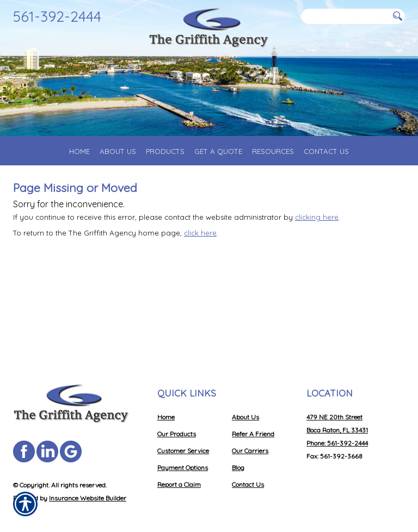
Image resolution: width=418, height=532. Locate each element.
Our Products (177, 434)
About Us (245, 417)
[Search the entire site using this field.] (345, 17)
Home (166, 417)
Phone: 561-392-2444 (337, 443)
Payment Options (183, 468)
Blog (238, 468)
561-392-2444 (57, 16)
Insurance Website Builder (88, 498)
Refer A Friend (253, 434)
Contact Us (248, 484)
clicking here (317, 217)
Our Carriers (250, 451)
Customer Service (183, 451)
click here (200, 233)
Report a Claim (179, 484)
